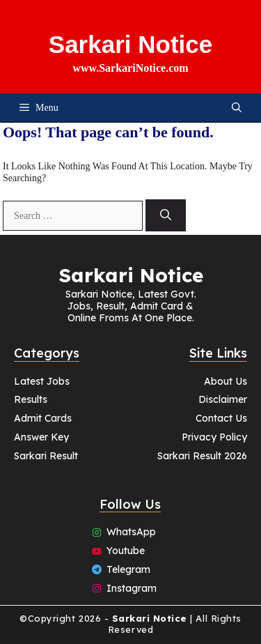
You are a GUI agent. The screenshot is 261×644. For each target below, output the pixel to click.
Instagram (132, 588)
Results (31, 399)
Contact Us (221, 418)
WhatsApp (131, 532)
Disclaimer (223, 399)
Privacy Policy (214, 437)
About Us (226, 381)
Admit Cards (43, 418)
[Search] (166, 215)
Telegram (128, 569)
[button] (237, 108)
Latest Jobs (42, 381)
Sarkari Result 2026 (202, 456)
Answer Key (41, 437)
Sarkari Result (46, 456)
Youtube (126, 551)
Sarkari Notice (130, 44)
